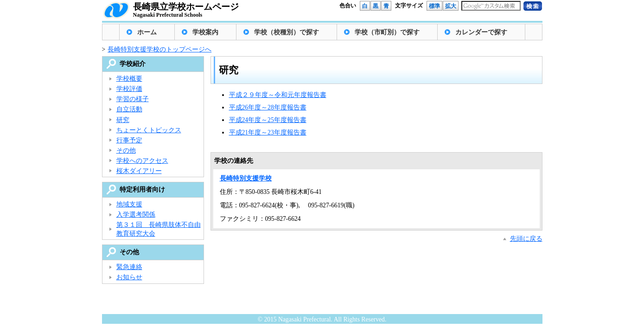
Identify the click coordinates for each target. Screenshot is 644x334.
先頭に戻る (526, 239)
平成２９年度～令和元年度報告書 (278, 95)
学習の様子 (133, 99)
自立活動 (129, 109)
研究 (123, 120)
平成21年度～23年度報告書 (268, 132)
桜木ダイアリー (139, 171)
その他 (126, 151)
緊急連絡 (129, 267)
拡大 (451, 6)
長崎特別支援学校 (246, 178)
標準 (434, 6)
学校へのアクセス (142, 161)
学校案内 (205, 32)
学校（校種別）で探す (287, 32)
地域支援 (129, 204)
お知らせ (129, 277)
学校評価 (129, 89)
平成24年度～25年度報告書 (268, 120)
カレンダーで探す (481, 32)
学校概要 (129, 79)
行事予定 (129, 140)
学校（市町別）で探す (387, 32)
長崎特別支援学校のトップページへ (159, 49)
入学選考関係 (136, 215)
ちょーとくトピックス (149, 130)
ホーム (147, 32)
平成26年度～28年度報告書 (268, 107)
